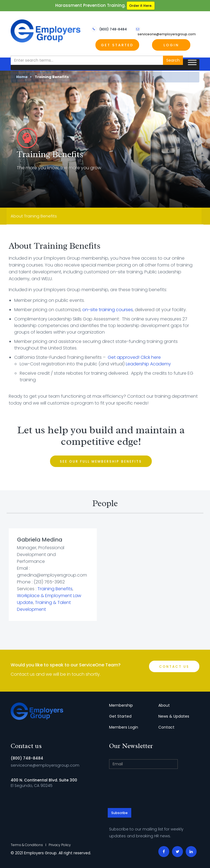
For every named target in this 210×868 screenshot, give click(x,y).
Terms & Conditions (27, 845)
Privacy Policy (60, 845)
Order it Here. (141, 6)
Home (22, 77)
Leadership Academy (148, 364)
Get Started (117, 45)
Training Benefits (55, 589)
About (164, 705)
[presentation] (154, 789)
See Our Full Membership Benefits (101, 461)
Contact (166, 727)
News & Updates (174, 716)
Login (171, 45)
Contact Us (174, 667)
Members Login (124, 727)
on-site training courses (108, 310)
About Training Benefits (34, 216)
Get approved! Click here (134, 357)
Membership (121, 705)
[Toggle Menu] (192, 63)
